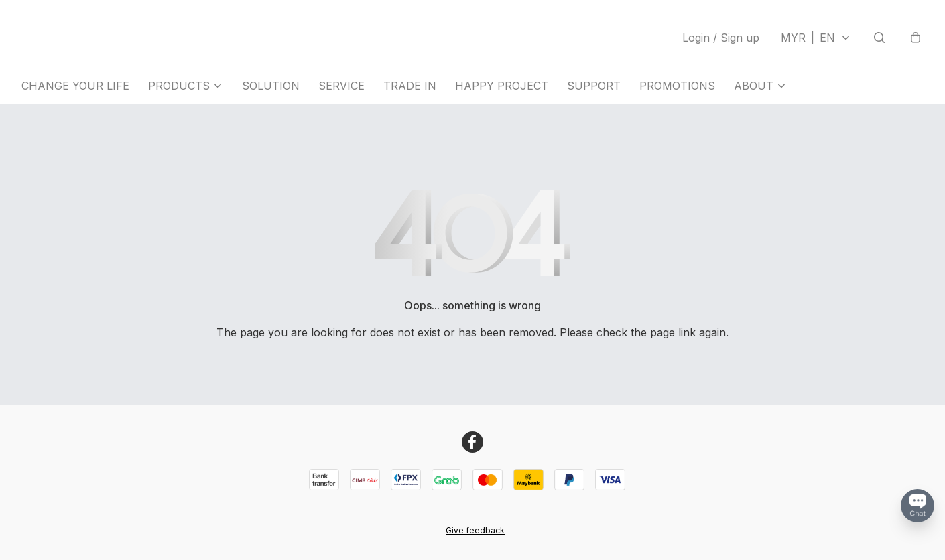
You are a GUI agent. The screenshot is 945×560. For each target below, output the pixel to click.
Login (721, 38)
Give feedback (475, 530)
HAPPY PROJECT (502, 86)
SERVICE (341, 86)
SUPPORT (594, 86)
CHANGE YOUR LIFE (75, 86)
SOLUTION (271, 86)
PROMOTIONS (677, 86)
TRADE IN (410, 86)
